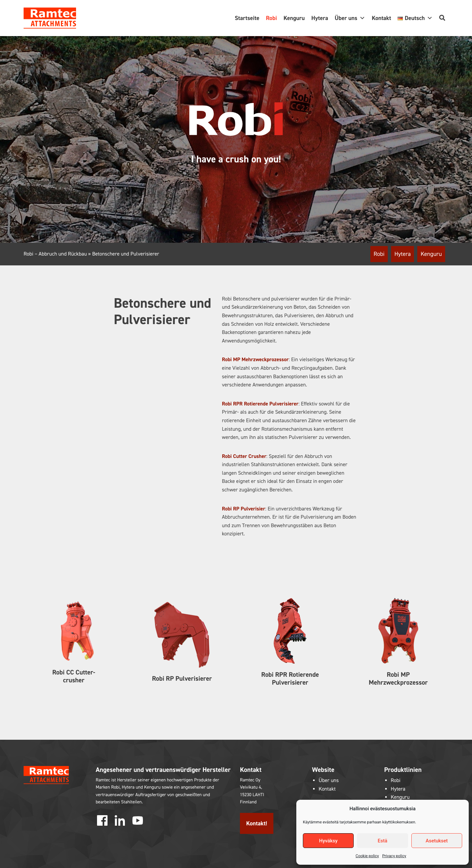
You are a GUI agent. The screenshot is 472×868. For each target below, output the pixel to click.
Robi (271, 18)
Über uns (350, 18)
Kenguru (294, 18)
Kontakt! (257, 823)
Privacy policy (394, 856)
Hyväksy (328, 841)
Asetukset (437, 841)
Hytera (320, 18)
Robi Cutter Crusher (244, 456)
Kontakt (381, 18)
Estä (382, 841)
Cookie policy (367, 856)
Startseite (247, 18)
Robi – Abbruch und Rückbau (55, 254)
